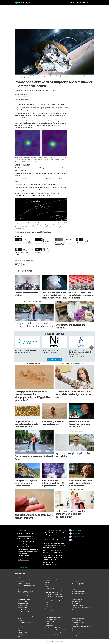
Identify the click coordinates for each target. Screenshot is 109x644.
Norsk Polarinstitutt (50, 621)
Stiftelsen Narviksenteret (78, 601)
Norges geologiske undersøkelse (53, 617)
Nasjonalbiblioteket (49, 589)
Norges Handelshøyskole (51, 613)
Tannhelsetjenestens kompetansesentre (82, 608)
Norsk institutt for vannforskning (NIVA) (55, 632)
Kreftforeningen (21, 620)
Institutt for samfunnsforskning (25, 616)
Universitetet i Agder (77, 614)
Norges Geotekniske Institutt (52, 611)
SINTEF (74, 589)
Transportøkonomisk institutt (79, 610)
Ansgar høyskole (22, 577)
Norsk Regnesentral (50, 624)
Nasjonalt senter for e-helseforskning (54, 597)
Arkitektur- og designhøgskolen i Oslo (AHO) (28, 579)
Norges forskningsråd (50, 615)
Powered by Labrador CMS (54, 642)
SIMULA (74, 587)
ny (24, 261)
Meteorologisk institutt (23, 626)
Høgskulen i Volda (22, 610)
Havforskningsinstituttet (24, 603)
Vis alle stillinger (54, 359)
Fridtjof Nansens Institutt (24, 599)
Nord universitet (49, 607)
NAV (19, 628)
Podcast (82, 3)
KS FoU (19, 618)
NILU (19, 636)
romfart (18, 261)
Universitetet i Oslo (77, 620)
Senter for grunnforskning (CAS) (80, 591)
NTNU (46, 587)
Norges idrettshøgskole (50, 619)
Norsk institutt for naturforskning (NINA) (55, 630)
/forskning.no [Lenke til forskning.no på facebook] (77, 534)
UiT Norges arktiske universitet (80, 612)
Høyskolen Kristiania (23, 614)
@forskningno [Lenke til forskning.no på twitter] (77, 530)
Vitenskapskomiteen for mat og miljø (81, 635)
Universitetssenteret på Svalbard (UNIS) (82, 627)
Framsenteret (21, 597)
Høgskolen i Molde (22, 605)
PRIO (73, 579)
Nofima (47, 605)
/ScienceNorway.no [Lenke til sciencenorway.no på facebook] (78, 540)
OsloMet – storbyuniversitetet (52, 634)
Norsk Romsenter (49, 626)
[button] (92, 348)
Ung (77, 3)
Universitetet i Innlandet (78, 618)
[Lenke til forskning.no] (40, 2)
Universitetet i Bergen (77, 616)
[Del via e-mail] (24, 264)
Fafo (19, 589)
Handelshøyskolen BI (23, 601)
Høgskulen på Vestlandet (23, 612)
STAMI (74, 597)
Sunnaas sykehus (76, 603)
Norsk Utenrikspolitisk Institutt (52, 628)
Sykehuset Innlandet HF (78, 605)
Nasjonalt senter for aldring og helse (54, 594)
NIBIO (19, 630)
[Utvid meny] (93, 3)
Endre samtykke (23, 567)
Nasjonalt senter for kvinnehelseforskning (55, 599)
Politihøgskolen (76, 577)
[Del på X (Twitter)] (19, 264)
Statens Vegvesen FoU (77, 599)
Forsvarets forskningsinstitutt (25, 595)
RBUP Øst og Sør (76, 581)
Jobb (88, 3)
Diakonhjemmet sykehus (24, 583)
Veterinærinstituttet (77, 631)
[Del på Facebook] (16, 264)
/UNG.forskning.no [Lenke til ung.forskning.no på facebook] (78, 537)
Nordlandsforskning (50, 609)
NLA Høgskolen (49, 577)
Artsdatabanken (21, 581)
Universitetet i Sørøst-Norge (79, 625)
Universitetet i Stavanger (78, 622)
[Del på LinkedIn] (21, 264)
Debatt (72, 3)
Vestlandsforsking (76, 629)
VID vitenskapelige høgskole (79, 633)
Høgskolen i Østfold (22, 608)
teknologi (30, 261)
